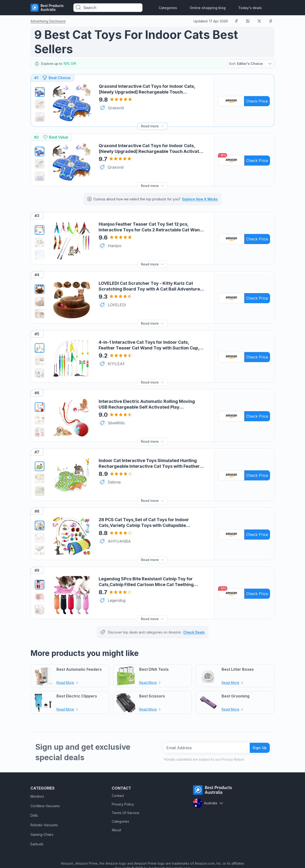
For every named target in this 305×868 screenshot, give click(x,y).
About (116, 818)
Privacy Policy (123, 792)
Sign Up (258, 735)
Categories (168, 8)
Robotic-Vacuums (44, 813)
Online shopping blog (208, 8)
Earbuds (37, 832)
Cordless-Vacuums (45, 794)
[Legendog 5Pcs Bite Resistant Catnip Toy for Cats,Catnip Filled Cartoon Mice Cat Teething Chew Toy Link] (71, 582)
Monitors (37, 784)
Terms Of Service (126, 801)
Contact (118, 783)
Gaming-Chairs (42, 822)
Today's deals (250, 8)
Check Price (257, 100)
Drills (34, 803)
